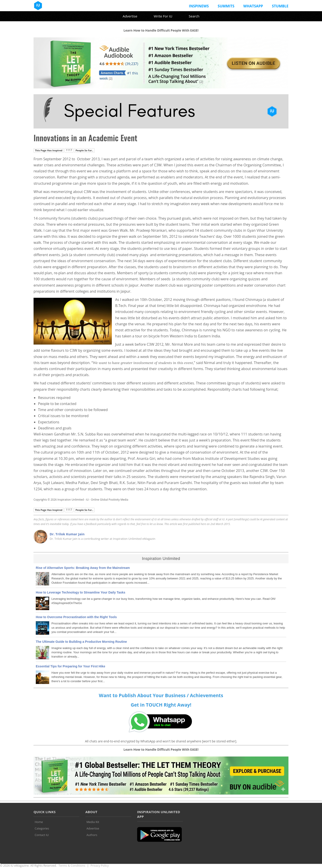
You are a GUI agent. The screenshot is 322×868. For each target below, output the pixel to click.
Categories (42, 828)
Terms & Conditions (72, 866)
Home (39, 822)
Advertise (130, 16)
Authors (92, 835)
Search (194, 16)
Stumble (280, 6)
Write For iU (163, 16)
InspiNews (199, 6)
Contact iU (42, 835)
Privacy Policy (100, 866)
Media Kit (93, 822)
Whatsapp (253, 6)
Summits (226, 6)
